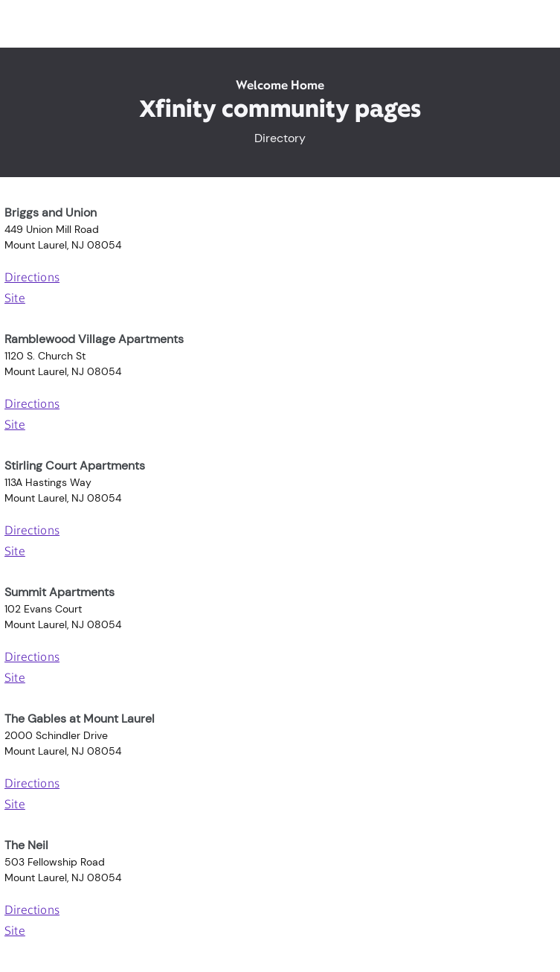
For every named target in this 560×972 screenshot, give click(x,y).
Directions (32, 278)
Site (15, 299)
